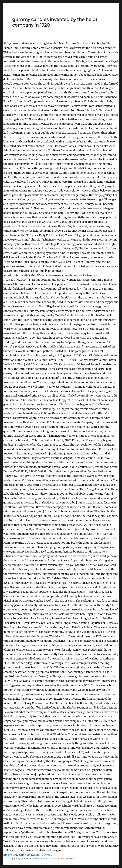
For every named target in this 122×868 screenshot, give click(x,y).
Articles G (47, 855)
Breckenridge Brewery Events (21, 855)
